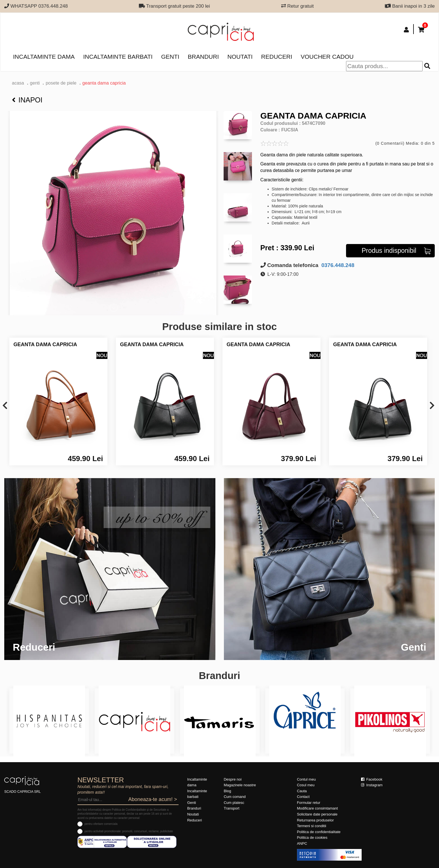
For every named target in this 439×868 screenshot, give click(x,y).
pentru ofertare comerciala (101, 824)
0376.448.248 (337, 265)
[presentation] (5, 406)
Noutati (240, 57)
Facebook (372, 779)
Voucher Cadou (327, 57)
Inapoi (27, 100)
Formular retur (309, 803)
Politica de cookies (312, 837)
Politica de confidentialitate (319, 832)
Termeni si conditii (312, 826)
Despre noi (233, 779)
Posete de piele (61, 83)
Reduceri (277, 57)
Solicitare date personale (317, 814)
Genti (170, 57)
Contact (303, 797)
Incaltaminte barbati (118, 57)
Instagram (372, 785)
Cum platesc (234, 803)
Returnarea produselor (315, 820)
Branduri (203, 57)
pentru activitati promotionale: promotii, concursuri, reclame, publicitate (129, 831)
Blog (227, 791)
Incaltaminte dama (44, 57)
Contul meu (306, 779)
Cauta (302, 791)
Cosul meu (306, 785)
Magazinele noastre (240, 785)
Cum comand (235, 797)
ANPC (302, 843)
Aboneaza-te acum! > (153, 799)
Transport (231, 808)
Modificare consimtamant (318, 808)
